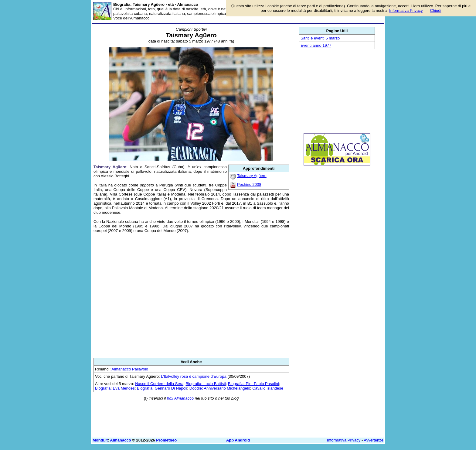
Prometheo (166, 440)
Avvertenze (374, 440)
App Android (238, 440)
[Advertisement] (191, 295)
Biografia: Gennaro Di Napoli (162, 388)
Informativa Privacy (344, 440)
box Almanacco (180, 398)
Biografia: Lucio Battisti (206, 384)
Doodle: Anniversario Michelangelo (220, 388)
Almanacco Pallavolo (130, 369)
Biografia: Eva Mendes (115, 388)
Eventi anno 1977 (316, 45)
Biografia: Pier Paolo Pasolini (253, 384)
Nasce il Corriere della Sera (159, 384)
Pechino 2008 (249, 184)
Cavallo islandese (268, 388)
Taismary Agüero (252, 176)
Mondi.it (100, 440)
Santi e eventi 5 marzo (320, 38)
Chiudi (436, 10)
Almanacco (120, 440)
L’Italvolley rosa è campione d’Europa (194, 376)
